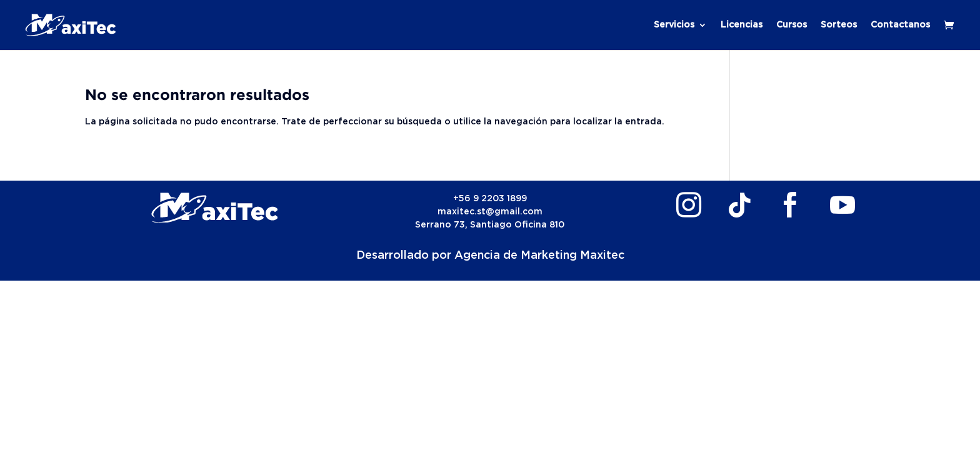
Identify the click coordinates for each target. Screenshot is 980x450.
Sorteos (839, 25)
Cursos (792, 25)
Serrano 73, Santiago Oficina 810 (490, 225)
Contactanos (900, 25)
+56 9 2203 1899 (490, 199)
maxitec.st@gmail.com (490, 212)
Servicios (674, 25)
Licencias (742, 25)
